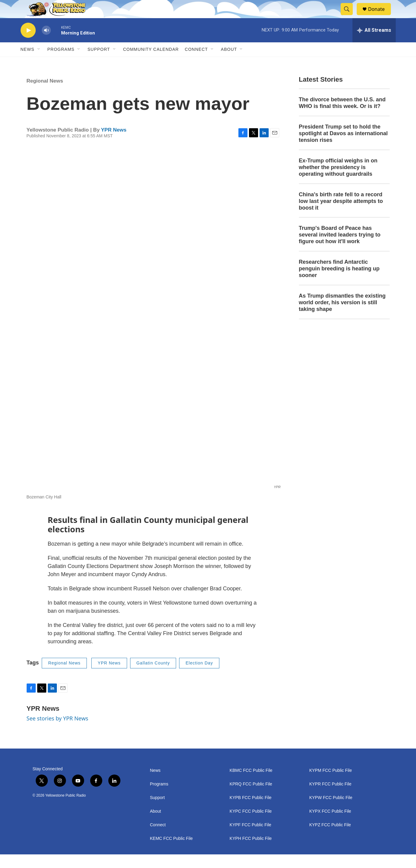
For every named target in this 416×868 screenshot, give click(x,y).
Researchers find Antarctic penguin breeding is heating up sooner (339, 282)
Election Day (199, 677)
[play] (28, 44)
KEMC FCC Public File (172, 852)
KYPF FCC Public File (251, 839)
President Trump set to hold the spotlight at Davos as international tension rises (343, 147)
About (156, 825)
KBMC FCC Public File (251, 784)
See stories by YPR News (57, 732)
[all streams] (374, 44)
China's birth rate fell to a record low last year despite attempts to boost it (341, 215)
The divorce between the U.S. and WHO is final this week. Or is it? (342, 116)
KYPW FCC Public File (331, 811)
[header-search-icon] (350, 16)
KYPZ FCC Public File (330, 839)
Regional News (45, 95)
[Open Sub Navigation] (39, 63)
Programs (61, 63)
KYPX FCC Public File (330, 825)
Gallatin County (153, 677)
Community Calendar (151, 63)
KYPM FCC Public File (331, 784)
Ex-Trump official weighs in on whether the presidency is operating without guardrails (338, 181)
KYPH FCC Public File (251, 852)
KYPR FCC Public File (330, 798)
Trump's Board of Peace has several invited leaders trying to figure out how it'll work (340, 248)
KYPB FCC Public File (251, 811)
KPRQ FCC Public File (251, 798)
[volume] (46, 44)
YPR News (114, 144)
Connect (196, 63)
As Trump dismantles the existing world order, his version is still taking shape (342, 316)
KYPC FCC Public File (251, 825)
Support (99, 63)
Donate (380, 16)
